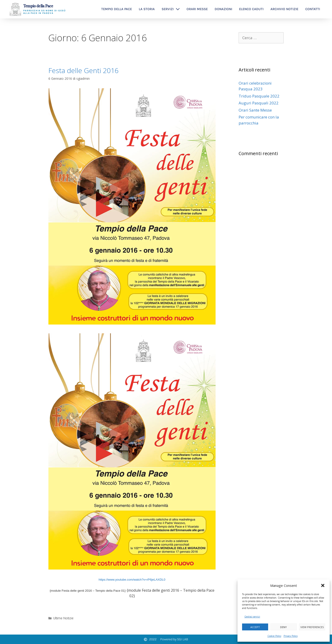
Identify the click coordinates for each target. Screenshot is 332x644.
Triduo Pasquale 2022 (259, 96)
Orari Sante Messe (255, 110)
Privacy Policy (291, 636)
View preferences (312, 627)
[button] (323, 585)
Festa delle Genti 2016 (83, 70)
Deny (283, 627)
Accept (255, 627)
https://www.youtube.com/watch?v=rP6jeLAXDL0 (132, 580)
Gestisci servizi (252, 617)
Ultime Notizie (63, 618)
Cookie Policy (274, 636)
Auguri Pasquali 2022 (259, 103)
